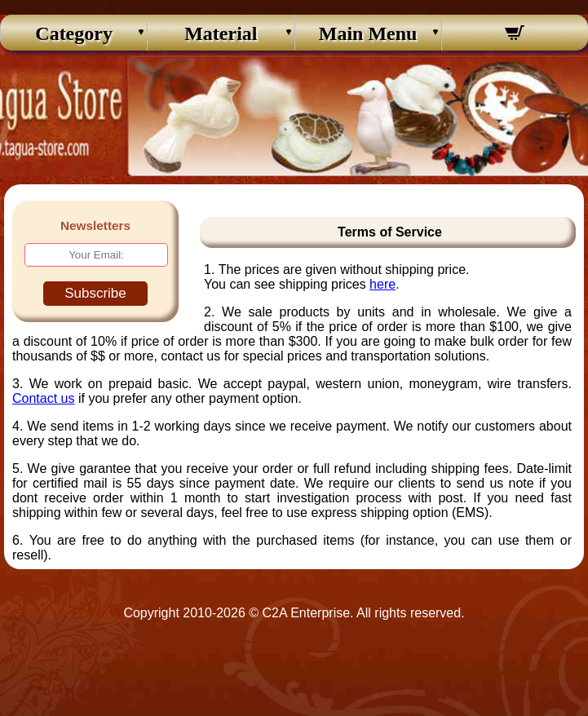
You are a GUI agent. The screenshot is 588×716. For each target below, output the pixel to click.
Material (221, 33)
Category (74, 33)
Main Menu (368, 33)
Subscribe (95, 293)
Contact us (43, 398)
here (382, 284)
